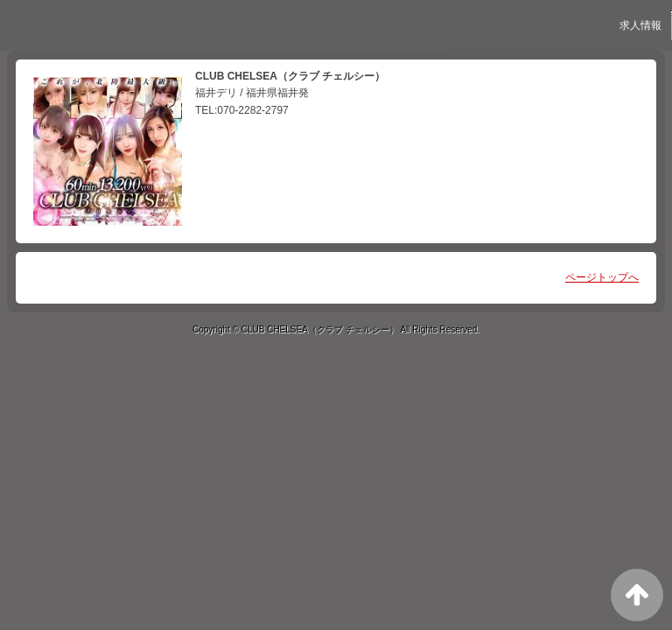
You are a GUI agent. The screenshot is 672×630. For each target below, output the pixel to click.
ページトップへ (602, 277)
